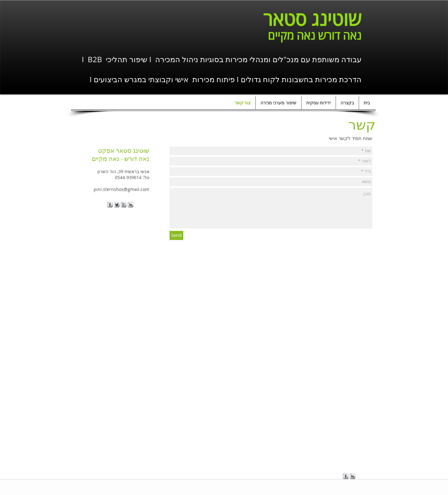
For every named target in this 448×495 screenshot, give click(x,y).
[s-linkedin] (130, 205)
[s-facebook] (110, 205)
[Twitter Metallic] (117, 205)
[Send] (176, 235)
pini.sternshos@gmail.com (121, 189)
